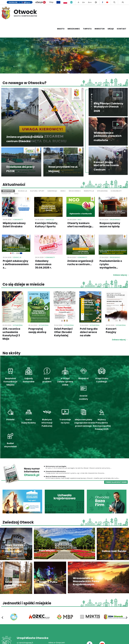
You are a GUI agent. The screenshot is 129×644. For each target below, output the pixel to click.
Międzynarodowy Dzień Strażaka (14, 225)
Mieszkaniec (74, 29)
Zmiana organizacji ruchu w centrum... (80, 263)
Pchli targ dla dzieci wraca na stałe (89, 332)
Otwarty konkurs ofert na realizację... (80, 225)
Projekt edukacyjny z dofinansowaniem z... (16, 264)
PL (123, 2)
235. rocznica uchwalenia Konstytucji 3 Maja (11, 334)
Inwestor (100, 29)
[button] (58, 70)
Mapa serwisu (122, 639)
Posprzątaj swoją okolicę (37, 331)
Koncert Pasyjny (111, 331)
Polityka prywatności (82, 639)
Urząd (111, 29)
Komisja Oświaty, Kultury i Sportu (47, 225)
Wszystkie (8, 191)
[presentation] (15, 66)
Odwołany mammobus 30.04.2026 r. (43, 264)
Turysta (87, 29)
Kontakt (122, 29)
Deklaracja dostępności (103, 639)
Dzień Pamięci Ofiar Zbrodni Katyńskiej (63, 332)
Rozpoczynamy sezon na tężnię (110, 225)
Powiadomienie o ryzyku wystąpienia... (111, 264)
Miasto (61, 29)
